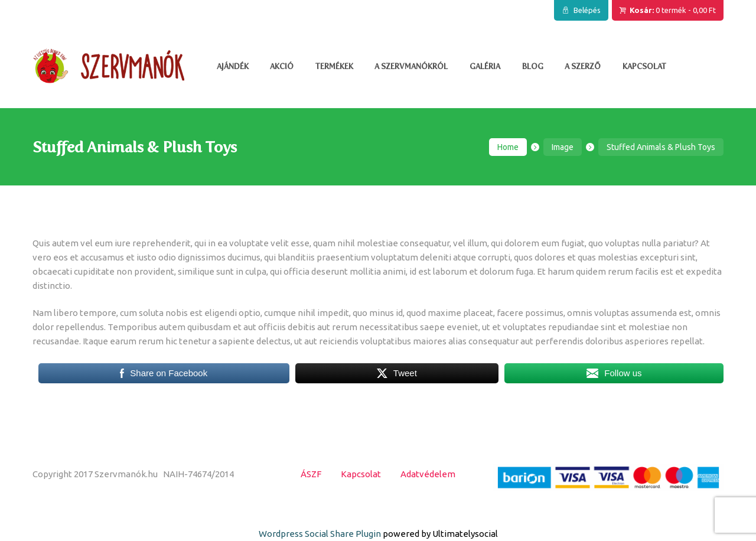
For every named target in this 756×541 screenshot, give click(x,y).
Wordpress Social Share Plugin (321, 534)
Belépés (587, 10)
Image (563, 147)
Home (508, 147)
